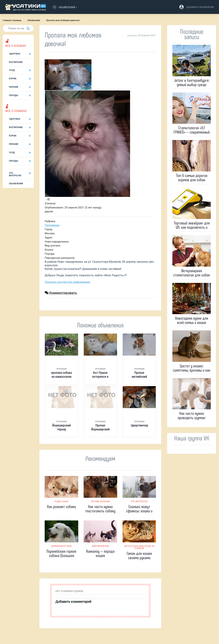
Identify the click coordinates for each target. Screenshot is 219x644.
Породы (13, 95)
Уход (12, 70)
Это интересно (15, 174)
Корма (13, 79)
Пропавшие (52, 225)
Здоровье (15, 54)
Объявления (64, 7)
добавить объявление (200, 7)
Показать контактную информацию (67, 282)
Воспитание (16, 62)
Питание (14, 87)
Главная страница (12, 20)
